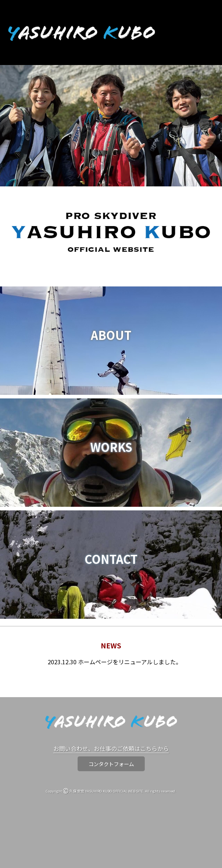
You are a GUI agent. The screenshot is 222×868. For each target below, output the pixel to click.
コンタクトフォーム (111, 764)
